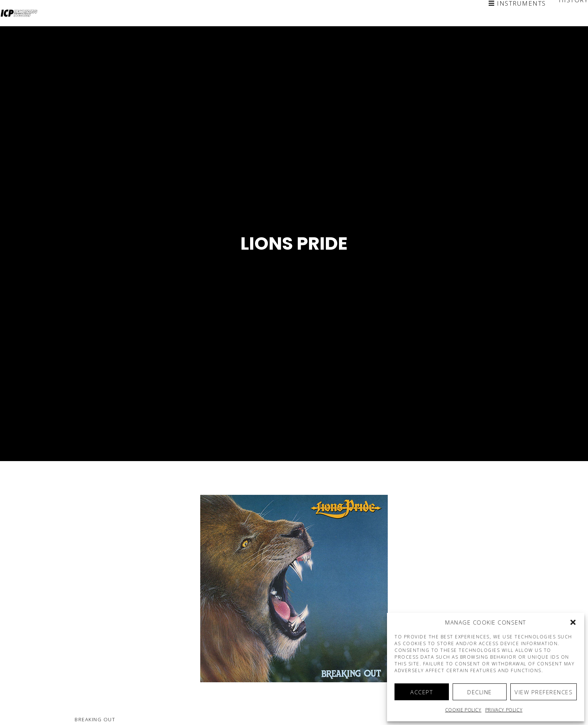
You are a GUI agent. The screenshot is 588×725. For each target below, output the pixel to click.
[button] (573, 622)
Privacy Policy (504, 710)
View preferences (544, 692)
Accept (421, 692)
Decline (480, 692)
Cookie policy (463, 710)
